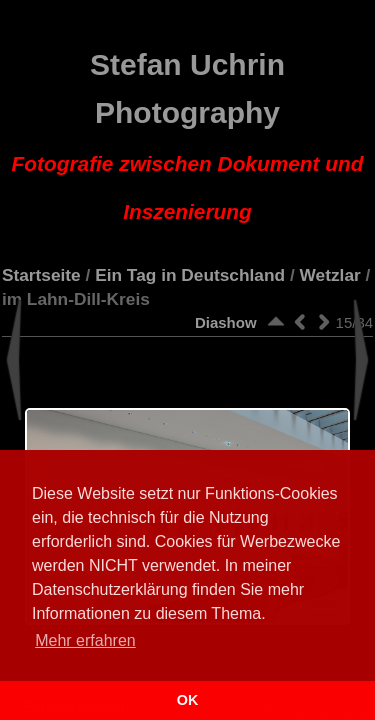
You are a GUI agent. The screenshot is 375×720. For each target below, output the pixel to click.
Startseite (41, 275)
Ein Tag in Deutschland (190, 275)
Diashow (226, 322)
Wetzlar (330, 275)
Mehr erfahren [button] (85, 640)
